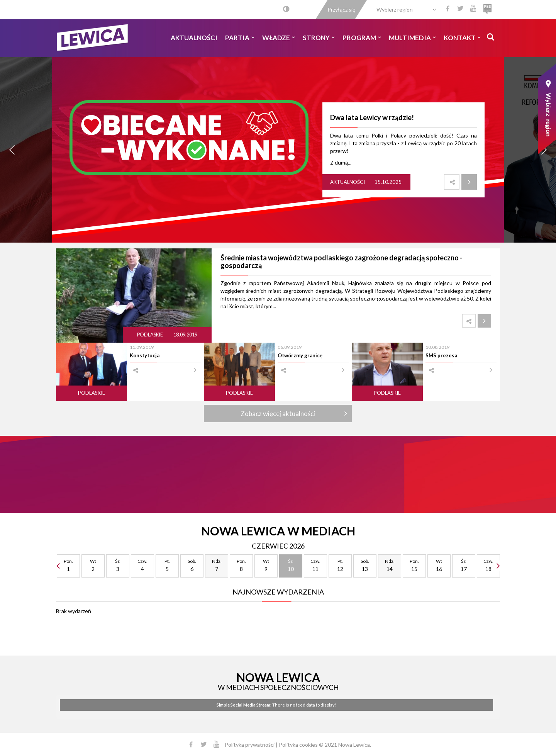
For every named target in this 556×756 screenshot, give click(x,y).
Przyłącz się (341, 9)
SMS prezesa (441, 355)
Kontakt (462, 38)
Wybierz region (395, 9)
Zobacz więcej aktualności (278, 414)
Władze (279, 38)
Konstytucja (145, 355)
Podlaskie (150, 335)
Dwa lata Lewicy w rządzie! (372, 117)
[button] (12, 150)
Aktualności (194, 38)
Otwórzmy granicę (300, 355)
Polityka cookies (298, 745)
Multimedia (412, 38)
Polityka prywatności (250, 745)
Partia (240, 38)
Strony (319, 38)
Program (362, 38)
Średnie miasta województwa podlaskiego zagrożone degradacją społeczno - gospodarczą (342, 262)
